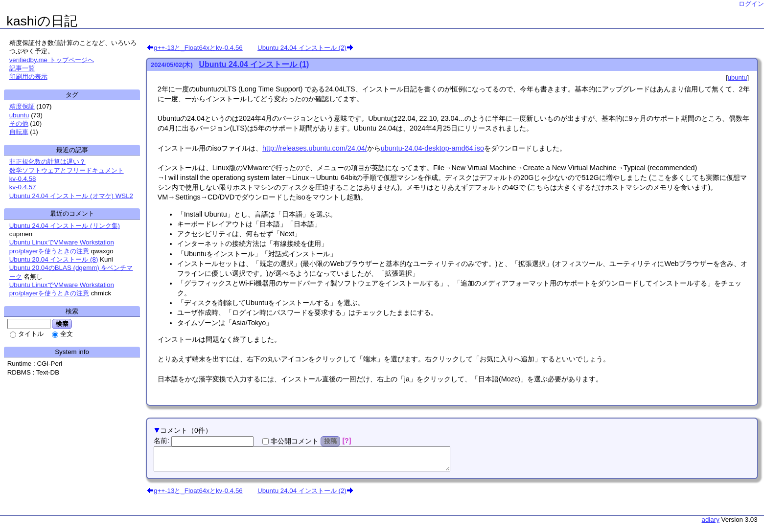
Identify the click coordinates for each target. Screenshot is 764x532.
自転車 (19, 132)
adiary (711, 524)
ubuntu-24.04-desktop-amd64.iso (432, 148)
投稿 (331, 441)
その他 (19, 123)
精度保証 (22, 106)
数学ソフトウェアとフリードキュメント (67, 170)
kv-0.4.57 (23, 187)
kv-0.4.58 (23, 179)
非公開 (295, 441)
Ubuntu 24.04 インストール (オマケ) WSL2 (71, 196)
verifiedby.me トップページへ (52, 60)
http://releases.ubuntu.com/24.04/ (315, 148)
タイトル (31, 334)
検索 (62, 324)
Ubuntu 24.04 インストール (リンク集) (65, 226)
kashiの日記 (42, 21)
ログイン (751, 4)
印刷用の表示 (28, 77)
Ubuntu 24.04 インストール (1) (254, 64)
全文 (67, 334)
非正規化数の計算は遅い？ (47, 162)
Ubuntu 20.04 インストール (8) (54, 259)
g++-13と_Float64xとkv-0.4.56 (198, 47)
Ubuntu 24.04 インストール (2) (302, 47)
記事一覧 (22, 68)
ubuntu (738, 78)
